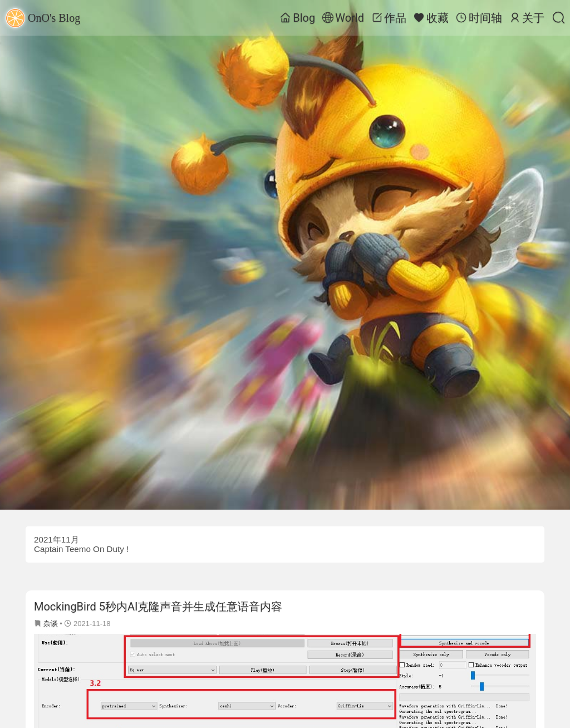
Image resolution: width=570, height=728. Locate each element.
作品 (389, 18)
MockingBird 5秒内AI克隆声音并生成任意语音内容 (158, 607)
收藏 (431, 18)
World (343, 18)
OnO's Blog (43, 18)
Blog (298, 18)
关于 (527, 18)
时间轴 (479, 18)
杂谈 (51, 624)
